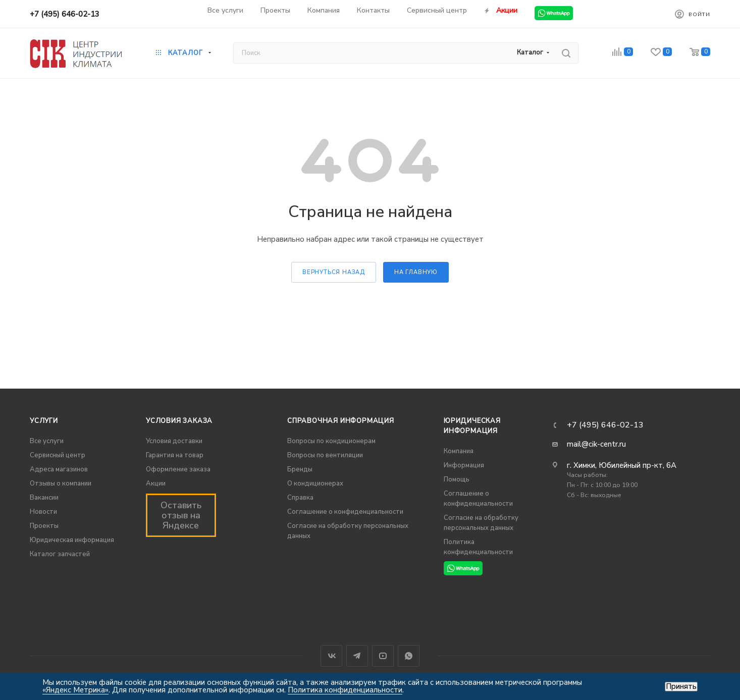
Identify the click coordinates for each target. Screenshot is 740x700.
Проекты (44, 526)
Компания (459, 451)
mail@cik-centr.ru (596, 444)
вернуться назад (334, 272)
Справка (300, 498)
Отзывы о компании (61, 483)
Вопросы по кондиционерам (331, 441)
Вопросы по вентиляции (325, 455)
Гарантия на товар (175, 455)
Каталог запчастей (60, 554)
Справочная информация (341, 421)
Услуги (44, 421)
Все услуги (47, 441)
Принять (681, 687)
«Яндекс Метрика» (75, 690)
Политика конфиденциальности (345, 690)
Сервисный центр (58, 455)
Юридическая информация (72, 540)
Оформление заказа (178, 469)
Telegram (357, 656)
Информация (464, 465)
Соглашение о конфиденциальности (345, 512)
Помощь (457, 479)
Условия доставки (174, 441)
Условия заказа (179, 421)
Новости (43, 512)
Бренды (300, 469)
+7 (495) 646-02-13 (65, 14)
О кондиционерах (315, 483)
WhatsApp (409, 656)
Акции (156, 483)
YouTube (383, 656)
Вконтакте (331, 656)
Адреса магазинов (59, 469)
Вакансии (44, 498)
